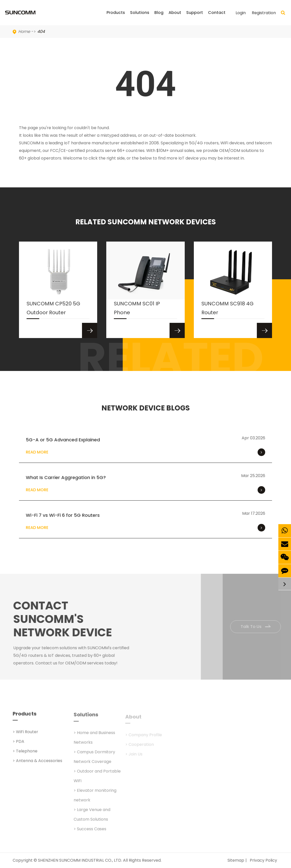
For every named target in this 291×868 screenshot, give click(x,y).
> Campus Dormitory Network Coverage (94, 760)
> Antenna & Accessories (37, 763)
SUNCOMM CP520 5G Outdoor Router (53, 309)
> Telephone (25, 753)
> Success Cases (90, 832)
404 (41, 32)
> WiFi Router (25, 734)
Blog (159, 17)
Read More (146, 452)
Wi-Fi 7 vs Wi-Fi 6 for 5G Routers (63, 515)
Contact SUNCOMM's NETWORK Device (65, 619)
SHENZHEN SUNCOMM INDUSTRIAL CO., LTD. (80, 860)
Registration (264, 13)
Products (116, 17)
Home (24, 32)
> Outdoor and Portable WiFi (97, 779)
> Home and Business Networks (94, 741)
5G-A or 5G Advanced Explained (63, 440)
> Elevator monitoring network (95, 798)
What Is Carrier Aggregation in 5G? (66, 477)
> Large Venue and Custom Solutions (92, 818)
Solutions (140, 17)
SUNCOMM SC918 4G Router (227, 309)
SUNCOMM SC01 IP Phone (137, 309)
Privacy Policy (263, 860)
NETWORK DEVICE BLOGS (146, 408)
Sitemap (236, 860)
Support (195, 17)
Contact (217, 17)
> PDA (18, 744)
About (175, 17)
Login (241, 13)
